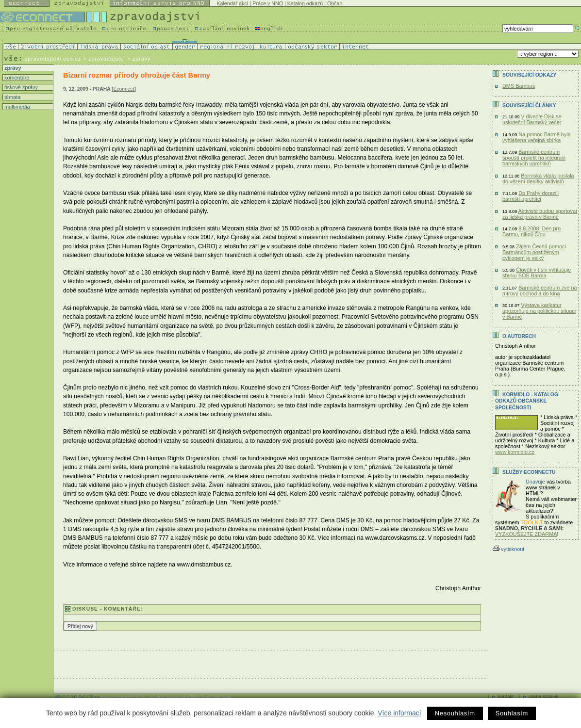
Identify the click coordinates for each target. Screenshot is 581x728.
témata (12, 97)
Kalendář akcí (232, 3)
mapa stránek (544, 697)
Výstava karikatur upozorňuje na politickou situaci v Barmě (539, 311)
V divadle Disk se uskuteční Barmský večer (532, 119)
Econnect (124, 89)
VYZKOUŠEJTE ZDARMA (526, 534)
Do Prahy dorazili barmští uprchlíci (531, 196)
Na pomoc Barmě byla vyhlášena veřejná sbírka (537, 137)
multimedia (17, 107)
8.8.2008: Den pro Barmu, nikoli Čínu (531, 231)
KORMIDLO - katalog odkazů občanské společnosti (527, 401)
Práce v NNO (268, 3)
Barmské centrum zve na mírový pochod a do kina (540, 291)
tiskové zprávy (20, 87)
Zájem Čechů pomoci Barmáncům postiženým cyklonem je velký (534, 252)
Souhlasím (512, 713)
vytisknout (508, 549)
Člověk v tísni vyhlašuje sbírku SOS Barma (537, 273)
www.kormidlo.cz (515, 452)
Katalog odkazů (305, 3)
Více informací (399, 713)
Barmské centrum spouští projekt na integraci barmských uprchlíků (534, 158)
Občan (335, 3)
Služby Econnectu (529, 472)
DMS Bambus (519, 86)
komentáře (16, 78)
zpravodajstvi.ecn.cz (53, 59)
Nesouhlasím (455, 713)
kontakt (506, 697)
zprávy (12, 68)
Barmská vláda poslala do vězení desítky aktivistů (538, 178)
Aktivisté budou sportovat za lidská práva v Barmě (540, 214)
